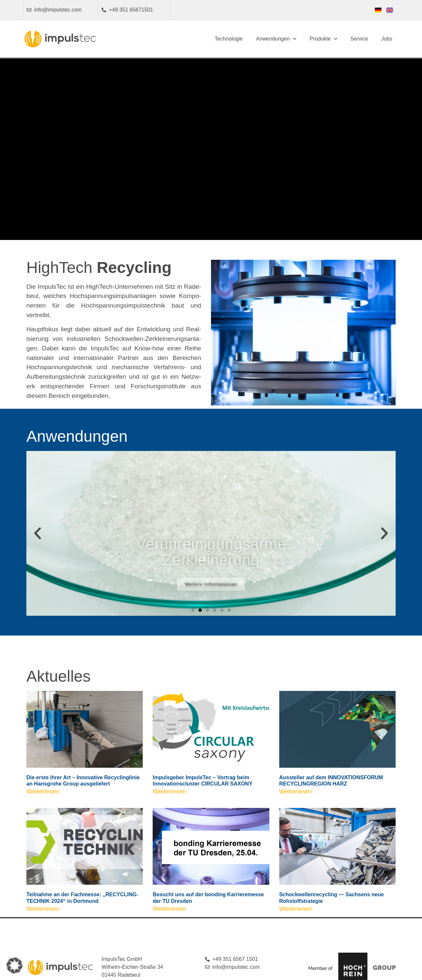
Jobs (387, 39)
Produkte (323, 39)
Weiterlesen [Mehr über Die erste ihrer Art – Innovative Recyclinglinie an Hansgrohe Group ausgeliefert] (44, 791)
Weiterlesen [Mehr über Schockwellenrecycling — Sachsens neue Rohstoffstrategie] (297, 909)
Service (359, 39)
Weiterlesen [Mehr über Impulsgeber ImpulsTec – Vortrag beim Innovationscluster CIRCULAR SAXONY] (170, 791)
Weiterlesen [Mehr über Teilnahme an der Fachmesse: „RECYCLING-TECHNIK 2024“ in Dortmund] (44, 909)
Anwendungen (276, 39)
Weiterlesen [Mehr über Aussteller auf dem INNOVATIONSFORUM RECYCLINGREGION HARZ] (297, 791)
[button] (38, 533)
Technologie (229, 39)
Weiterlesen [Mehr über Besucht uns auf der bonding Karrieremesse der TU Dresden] (170, 909)
